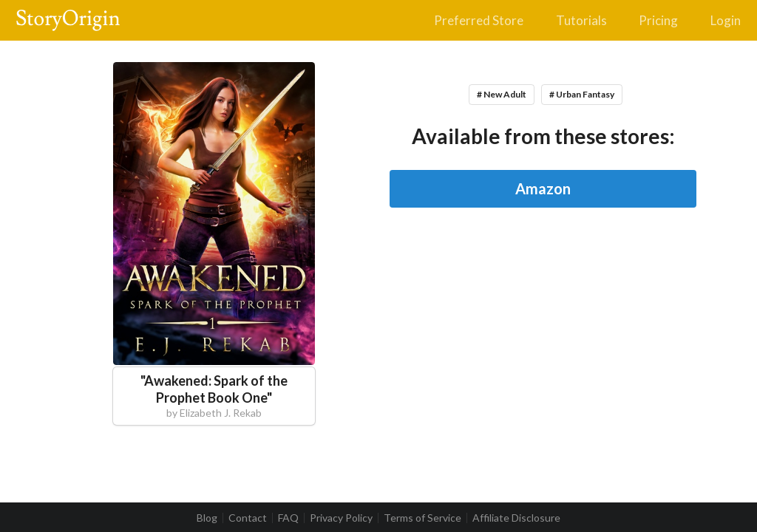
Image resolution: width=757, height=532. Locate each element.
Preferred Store (479, 20)
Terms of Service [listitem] (422, 518)
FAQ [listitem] (288, 518)
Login (726, 20)
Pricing (658, 20)
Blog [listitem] (207, 518)
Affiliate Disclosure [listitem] (516, 518)
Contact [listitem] (248, 518)
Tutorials (581, 20)
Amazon (543, 188)
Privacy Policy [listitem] (341, 518)
